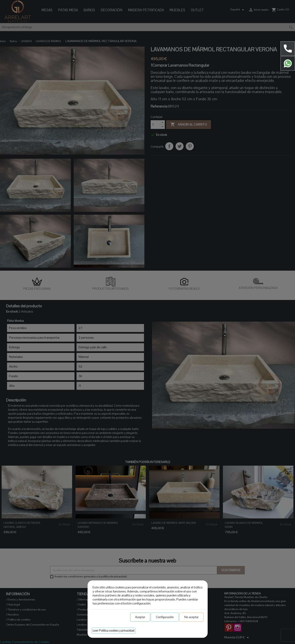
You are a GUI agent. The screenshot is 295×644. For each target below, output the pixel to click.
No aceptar (191, 617)
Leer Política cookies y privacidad (114, 630)
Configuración (165, 617)
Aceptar (140, 617)
